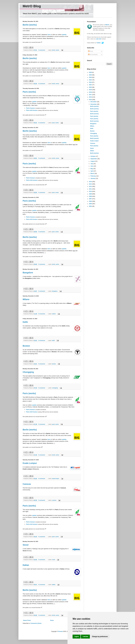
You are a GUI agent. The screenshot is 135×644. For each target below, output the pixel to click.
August (93, 161)
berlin (54, 50)
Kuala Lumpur (30, 463)
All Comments (93, 55)
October (93, 156)
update (64, 35)
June (92, 166)
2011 (91, 189)
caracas (54, 500)
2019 (91, 90)
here (49, 35)
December (94, 102)
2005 (91, 204)
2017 (91, 95)
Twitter (99, 43)
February (93, 176)
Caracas (27, 484)
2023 (91, 80)
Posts (91, 51)
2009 (91, 194)
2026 (91, 72)
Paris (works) (29, 92)
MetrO (107, 25)
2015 (91, 100)
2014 (91, 182)
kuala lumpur (56, 479)
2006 (91, 201)
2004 (91, 206)
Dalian (26, 565)
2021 (91, 85)
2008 (91, 196)
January (93, 178)
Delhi (25, 322)
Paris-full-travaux (32, 110)
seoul (54, 560)
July (92, 164)
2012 (91, 186)
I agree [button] (77, 637)
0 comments (42, 50)
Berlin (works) (30, 25)
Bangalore (28, 273)
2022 (91, 82)
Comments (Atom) (36, 623)
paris (53, 123)
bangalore (55, 291)
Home (52, 620)
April (92, 171)
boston (54, 364)
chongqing (55, 388)
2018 (91, 92)
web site (99, 39)
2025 (91, 75)
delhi (53, 340)
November (94, 104)
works (57, 50)
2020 (91, 87)
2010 (91, 191)
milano (54, 314)
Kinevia (60, 631)
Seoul (26, 545)
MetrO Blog (32, 6)
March (93, 173)
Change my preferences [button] (100, 637)
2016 (91, 97)
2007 (91, 199)
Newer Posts (27, 620)
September (94, 159)
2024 (91, 77)
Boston (26, 346)
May (92, 169)
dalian (54, 585)
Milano (26, 299)
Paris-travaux (31, 108)
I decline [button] (85, 637)
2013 (91, 184)
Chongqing (28, 372)
